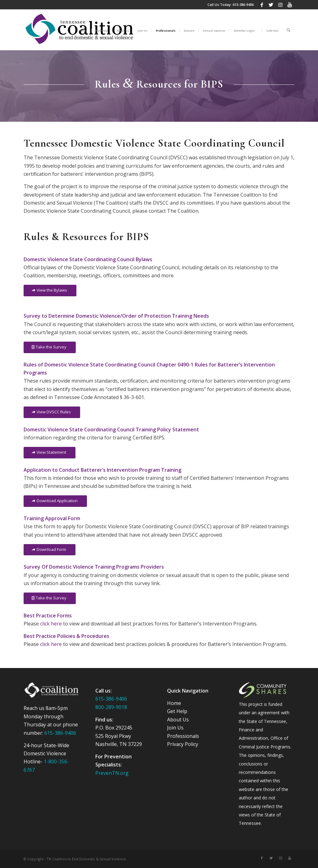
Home (174, 703)
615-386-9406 (243, 5)
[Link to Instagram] (280, 5)
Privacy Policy (183, 744)
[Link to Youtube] (290, 5)
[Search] (288, 30)
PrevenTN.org (112, 773)
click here (51, 624)
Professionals (183, 736)
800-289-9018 (111, 707)
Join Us (175, 728)
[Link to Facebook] (262, 5)
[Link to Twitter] (271, 5)
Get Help (177, 711)
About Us (178, 720)
